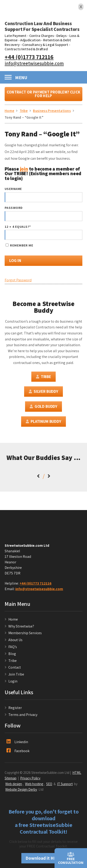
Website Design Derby (21, 789)
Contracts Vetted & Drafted (26, 49)
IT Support (65, 784)
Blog (12, 654)
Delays (61, 36)
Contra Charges (42, 36)
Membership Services (25, 633)
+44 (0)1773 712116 (29, 57)
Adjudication (30, 40)
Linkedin (17, 742)
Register (15, 708)
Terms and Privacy (23, 715)
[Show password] (75, 216)
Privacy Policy (30, 778)
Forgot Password (18, 280)
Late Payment (16, 36)
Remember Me (19, 245)
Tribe (43, 377)
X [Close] (81, 7)
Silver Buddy (43, 391)
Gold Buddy (43, 406)
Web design (14, 784)
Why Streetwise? (22, 626)
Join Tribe (16, 674)
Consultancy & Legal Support (45, 45)
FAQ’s (13, 647)
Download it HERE (44, 858)
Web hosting (34, 784)
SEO (49, 784)
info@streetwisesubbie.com (34, 63)
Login (13, 681)
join (24, 169)
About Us (15, 640)
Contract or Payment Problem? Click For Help (43, 94)
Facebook (18, 751)
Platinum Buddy (43, 421)
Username (13, 189)
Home (13, 619)
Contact (15, 667)
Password (14, 208)
